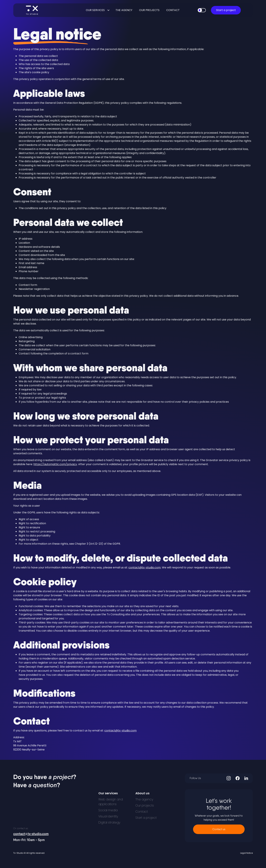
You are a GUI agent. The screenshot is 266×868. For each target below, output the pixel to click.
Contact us (219, 829)
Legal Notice (246, 853)
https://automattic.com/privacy (55, 464)
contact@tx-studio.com (145, 567)
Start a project (226, 10)
